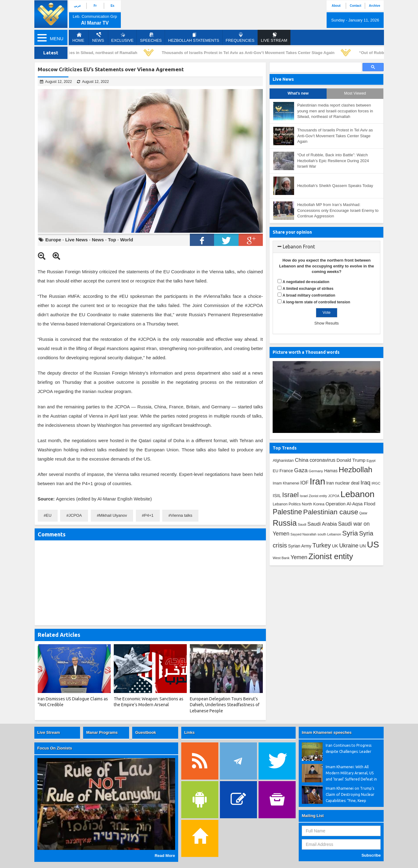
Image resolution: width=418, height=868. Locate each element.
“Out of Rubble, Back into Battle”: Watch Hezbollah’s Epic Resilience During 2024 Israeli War (333, 161)
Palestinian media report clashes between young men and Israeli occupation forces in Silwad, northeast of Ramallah (335, 111)
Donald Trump (351, 460)
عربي (77, 6)
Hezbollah (355, 470)
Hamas (331, 471)
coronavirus (322, 460)
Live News (77, 240)
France (286, 471)
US (373, 544)
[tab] (326, 247)
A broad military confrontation (309, 295)
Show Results (326, 323)
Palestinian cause (331, 512)
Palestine (287, 512)
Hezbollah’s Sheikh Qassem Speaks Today (335, 186)
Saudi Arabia (322, 524)
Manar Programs (102, 732)
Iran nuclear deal (343, 483)
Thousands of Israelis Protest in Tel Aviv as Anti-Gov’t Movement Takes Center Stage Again (250, 53)
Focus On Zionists (55, 748)
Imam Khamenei (286, 483)
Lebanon (357, 494)
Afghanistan (283, 460)
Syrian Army (300, 546)
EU (49, 515)
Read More (165, 856)
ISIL (277, 495)
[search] (315, 67)
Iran (318, 481)
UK (335, 546)
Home (78, 37)
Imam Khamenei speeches (327, 732)
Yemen (299, 557)
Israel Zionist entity (314, 496)
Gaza (301, 470)
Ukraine (349, 546)
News (98, 37)
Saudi (302, 524)
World (127, 240)
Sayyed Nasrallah (303, 534)
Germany (316, 471)
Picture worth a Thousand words (306, 352)
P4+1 (149, 515)
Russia (285, 523)
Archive (375, 6)
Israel (290, 495)
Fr (95, 6)
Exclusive (123, 37)
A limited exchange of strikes (308, 289)
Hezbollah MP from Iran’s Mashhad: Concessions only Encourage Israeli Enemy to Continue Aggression (338, 210)
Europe (53, 240)
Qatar (364, 513)
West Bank (281, 558)
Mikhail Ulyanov (113, 515)
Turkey (322, 545)
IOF (304, 483)
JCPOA (75, 515)
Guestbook (146, 732)
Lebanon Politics (287, 504)
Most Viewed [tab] (355, 93)
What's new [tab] (298, 93)
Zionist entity (331, 556)
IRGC (376, 483)
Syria (350, 533)
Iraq (365, 483)
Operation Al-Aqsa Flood (350, 504)
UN (363, 546)
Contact (356, 6)
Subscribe (371, 855)
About (336, 6)
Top (112, 240)
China (301, 460)
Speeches (151, 37)
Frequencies (240, 37)
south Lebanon (329, 534)
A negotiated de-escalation (306, 282)
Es (113, 6)
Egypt (371, 461)
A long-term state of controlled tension (316, 302)
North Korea (313, 504)
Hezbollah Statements (194, 37)
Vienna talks (181, 515)
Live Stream (49, 732)
